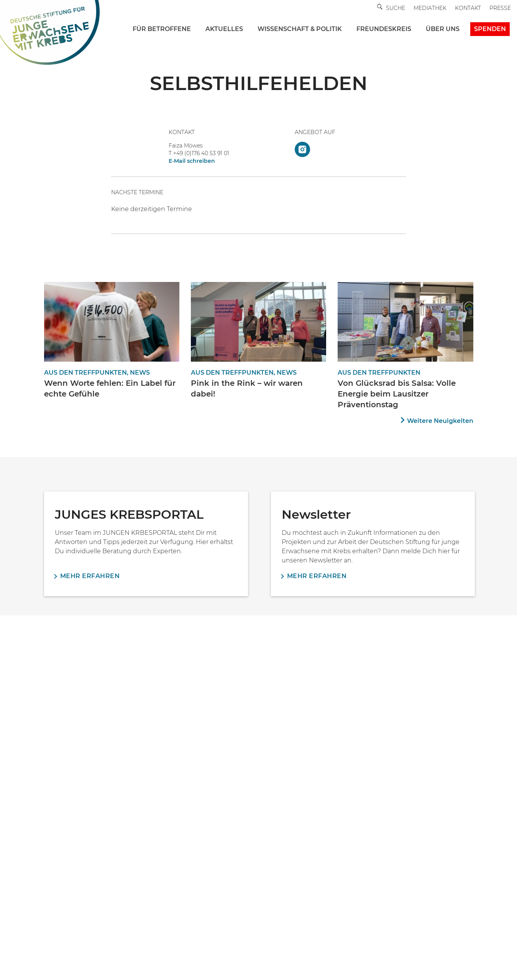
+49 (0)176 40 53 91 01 (201, 153)
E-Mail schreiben (192, 161)
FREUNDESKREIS (384, 29)
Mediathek (430, 8)
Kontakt (468, 8)
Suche (396, 8)
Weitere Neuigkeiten (440, 421)
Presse (500, 8)
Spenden (490, 29)
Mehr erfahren (90, 576)
